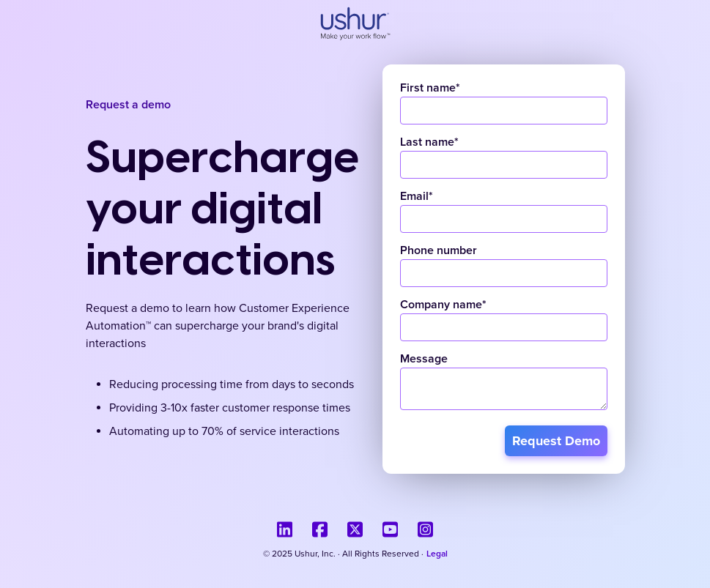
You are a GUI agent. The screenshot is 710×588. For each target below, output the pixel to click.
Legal (437, 554)
